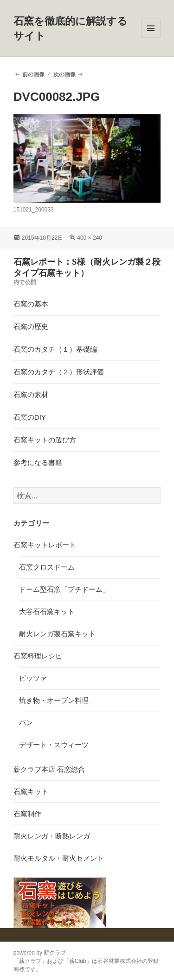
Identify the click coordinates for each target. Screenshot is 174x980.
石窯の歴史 (31, 326)
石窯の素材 (31, 394)
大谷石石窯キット (47, 611)
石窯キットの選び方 (45, 440)
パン (26, 723)
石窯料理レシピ (38, 656)
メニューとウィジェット (151, 38)
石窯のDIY (30, 417)
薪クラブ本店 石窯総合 (49, 769)
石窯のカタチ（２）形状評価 (59, 372)
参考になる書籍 (38, 462)
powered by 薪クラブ (40, 953)
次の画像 (64, 74)
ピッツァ (33, 678)
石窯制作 (27, 814)
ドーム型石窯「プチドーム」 (64, 589)
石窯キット (31, 791)
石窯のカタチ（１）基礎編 (55, 349)
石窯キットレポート (45, 545)
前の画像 (33, 74)
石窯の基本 (31, 304)
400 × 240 (90, 238)
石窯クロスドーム (47, 567)
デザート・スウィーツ (54, 745)
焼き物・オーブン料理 (54, 700)
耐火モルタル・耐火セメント (59, 858)
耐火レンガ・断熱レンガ (52, 836)
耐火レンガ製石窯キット (57, 634)
